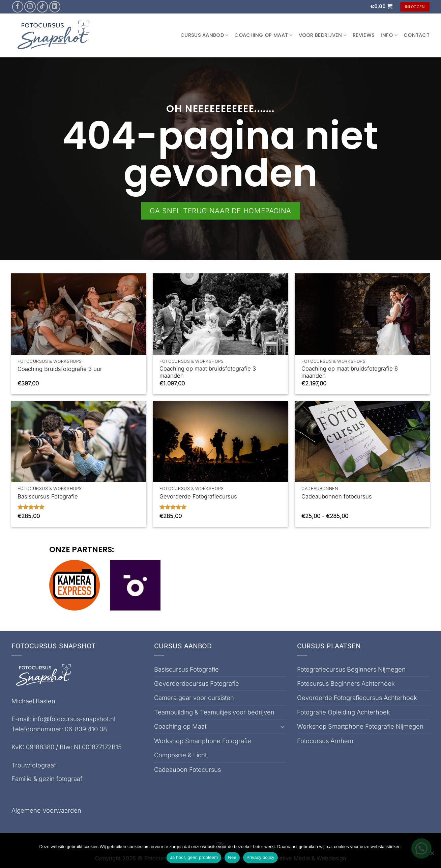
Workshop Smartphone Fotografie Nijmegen (360, 726)
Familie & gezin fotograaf (47, 779)
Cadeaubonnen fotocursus (337, 496)
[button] (381, 6)
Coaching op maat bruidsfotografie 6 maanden (350, 372)
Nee (232, 857)
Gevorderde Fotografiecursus (198, 496)
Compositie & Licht (180, 755)
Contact (417, 35)
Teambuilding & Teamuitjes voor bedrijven (214, 712)
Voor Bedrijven (323, 35)
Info (389, 35)
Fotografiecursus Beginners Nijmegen (351, 669)
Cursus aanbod (204, 35)
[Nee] (432, 855)
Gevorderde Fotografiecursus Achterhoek (357, 698)
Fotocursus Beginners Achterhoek (346, 683)
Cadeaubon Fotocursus (187, 769)
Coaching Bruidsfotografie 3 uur (60, 369)
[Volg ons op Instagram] (30, 7)
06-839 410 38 (86, 729)
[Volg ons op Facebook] (18, 7)
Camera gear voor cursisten (194, 698)
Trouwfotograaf (34, 765)
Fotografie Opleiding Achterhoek (344, 712)
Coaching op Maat (263, 35)
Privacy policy (260, 857)
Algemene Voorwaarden (46, 810)
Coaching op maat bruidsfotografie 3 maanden (208, 372)
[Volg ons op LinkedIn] (55, 7)
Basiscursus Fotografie (48, 496)
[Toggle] (283, 727)
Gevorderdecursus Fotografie (197, 683)
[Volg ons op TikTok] (42, 7)
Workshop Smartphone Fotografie (203, 741)
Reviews (364, 35)
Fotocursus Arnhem (325, 741)
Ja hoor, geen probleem (194, 857)
